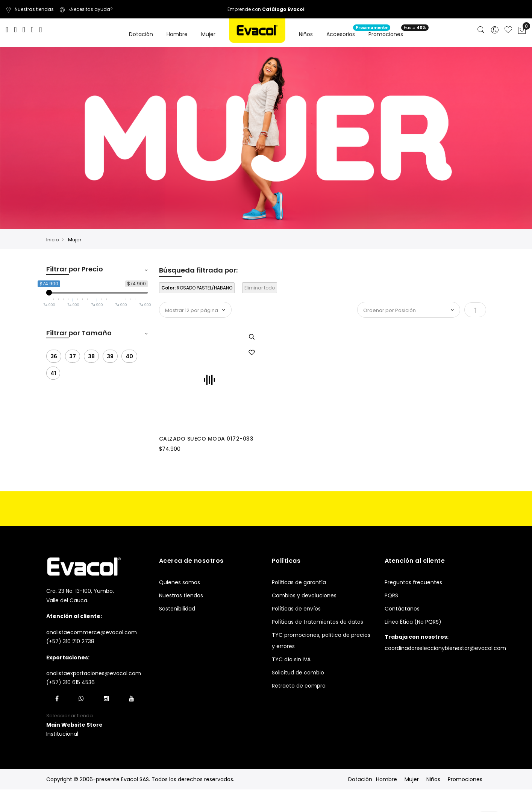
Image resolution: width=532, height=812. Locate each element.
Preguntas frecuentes (413, 582)
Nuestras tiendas (30, 9)
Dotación (360, 779)
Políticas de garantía (299, 582)
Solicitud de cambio (298, 673)
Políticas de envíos (296, 609)
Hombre (386, 779)
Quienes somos (180, 582)
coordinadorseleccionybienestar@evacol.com (445, 648)
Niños (433, 779)
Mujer (412, 779)
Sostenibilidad (177, 609)
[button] (252, 353)
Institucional (62, 734)
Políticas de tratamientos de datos (318, 622)
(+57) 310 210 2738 (70, 641)
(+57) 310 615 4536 (70, 682)
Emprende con (266, 9)
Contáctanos (402, 609)
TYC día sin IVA (291, 659)
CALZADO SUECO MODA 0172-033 (206, 439)
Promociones (465, 779)
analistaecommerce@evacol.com (92, 632)
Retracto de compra (299, 686)
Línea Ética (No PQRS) (413, 622)
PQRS (391, 595)
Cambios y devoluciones (304, 595)
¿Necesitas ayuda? (86, 9)
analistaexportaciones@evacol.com (94, 673)
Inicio (53, 240)
